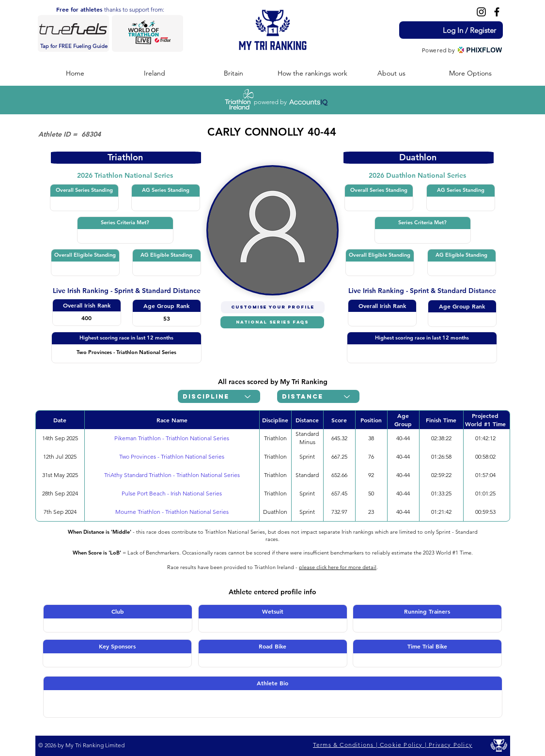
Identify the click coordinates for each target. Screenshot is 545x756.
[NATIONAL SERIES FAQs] (272, 322)
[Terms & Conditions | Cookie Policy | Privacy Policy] (394, 745)
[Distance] (318, 396)
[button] (155, 73)
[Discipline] (219, 396)
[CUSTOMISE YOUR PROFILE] (273, 307)
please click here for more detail (338, 567)
